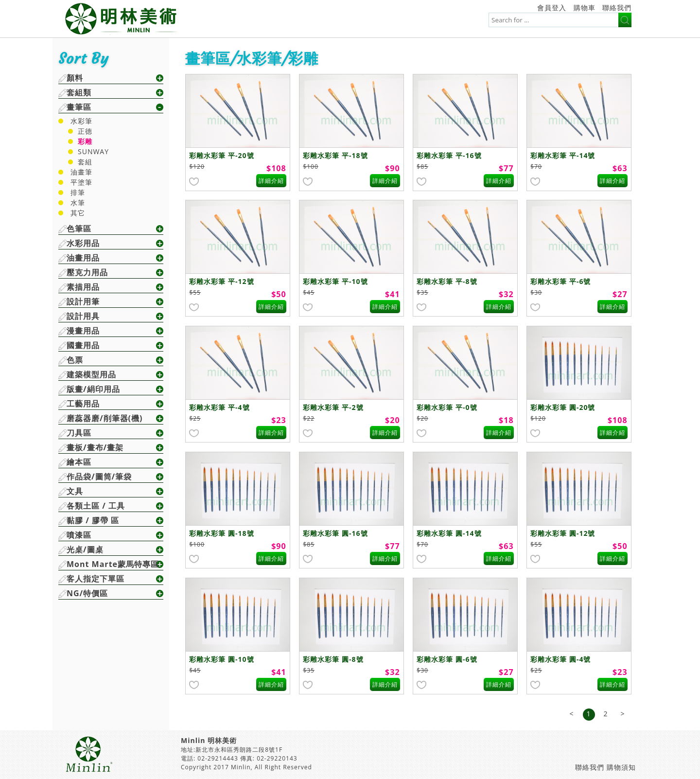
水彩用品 (83, 243)
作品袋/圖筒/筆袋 (99, 477)
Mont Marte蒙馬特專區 (113, 564)
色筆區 (79, 229)
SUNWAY (93, 151)
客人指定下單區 (96, 579)
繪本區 (79, 462)
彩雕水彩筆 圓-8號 (333, 659)
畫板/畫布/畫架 (95, 447)
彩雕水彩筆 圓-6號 (447, 659)
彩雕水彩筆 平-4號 (219, 407)
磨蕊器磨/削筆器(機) (105, 418)
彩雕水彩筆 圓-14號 (449, 533)
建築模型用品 (91, 374)
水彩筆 (81, 121)
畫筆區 (79, 107)
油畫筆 (81, 172)
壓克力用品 (87, 272)
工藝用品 (83, 404)
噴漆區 (79, 535)
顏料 (75, 78)
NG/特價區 (87, 593)
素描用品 (83, 287)
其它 (78, 213)
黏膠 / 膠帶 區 (93, 520)
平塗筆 (81, 182)
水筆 (78, 203)
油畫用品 (83, 258)
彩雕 (85, 141)
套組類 (79, 92)
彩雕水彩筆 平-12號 (221, 281)
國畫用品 (83, 345)
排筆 (78, 192)
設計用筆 (83, 301)
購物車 (585, 8)
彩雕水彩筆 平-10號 (335, 281)
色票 (75, 360)
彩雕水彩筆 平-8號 (447, 281)
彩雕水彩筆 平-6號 (560, 281)
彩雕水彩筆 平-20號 (221, 155)
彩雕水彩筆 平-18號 (335, 155)
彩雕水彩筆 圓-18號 (221, 533)
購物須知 (621, 767)
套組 (85, 162)
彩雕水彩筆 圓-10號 (221, 659)
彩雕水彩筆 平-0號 (447, 407)
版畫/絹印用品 (93, 389)
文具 (75, 491)
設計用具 (83, 316)
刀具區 (79, 433)
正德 (85, 131)
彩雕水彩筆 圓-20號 (563, 407)
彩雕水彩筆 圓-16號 (335, 533)
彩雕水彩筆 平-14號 (563, 155)
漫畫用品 (83, 331)
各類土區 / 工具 (96, 506)
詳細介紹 (271, 181)
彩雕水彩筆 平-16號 (449, 155)
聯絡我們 (617, 8)
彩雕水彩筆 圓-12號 (563, 533)
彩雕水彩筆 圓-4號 (560, 659)
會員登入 (552, 8)
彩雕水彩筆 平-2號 (333, 407)
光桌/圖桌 (85, 549)
